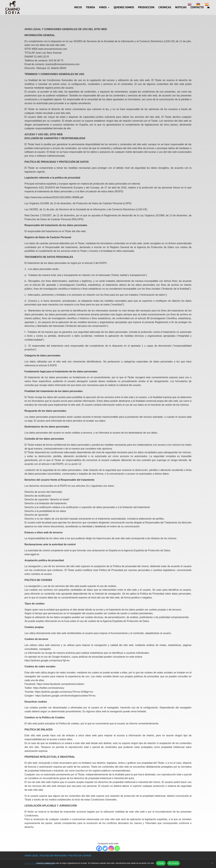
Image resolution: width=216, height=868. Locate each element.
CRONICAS (165, 8)
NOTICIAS (181, 8)
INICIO (78, 8)
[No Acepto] (212, 863)
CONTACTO (197, 8)
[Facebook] (99, 848)
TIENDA (90, 8)
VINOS (103, 8)
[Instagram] (111, 848)
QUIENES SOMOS (124, 8)
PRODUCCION (146, 8)
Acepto (161, 863)
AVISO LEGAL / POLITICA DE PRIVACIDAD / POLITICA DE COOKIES (58, 856)
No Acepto (173, 863)
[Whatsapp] (117, 848)
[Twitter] (105, 848)
